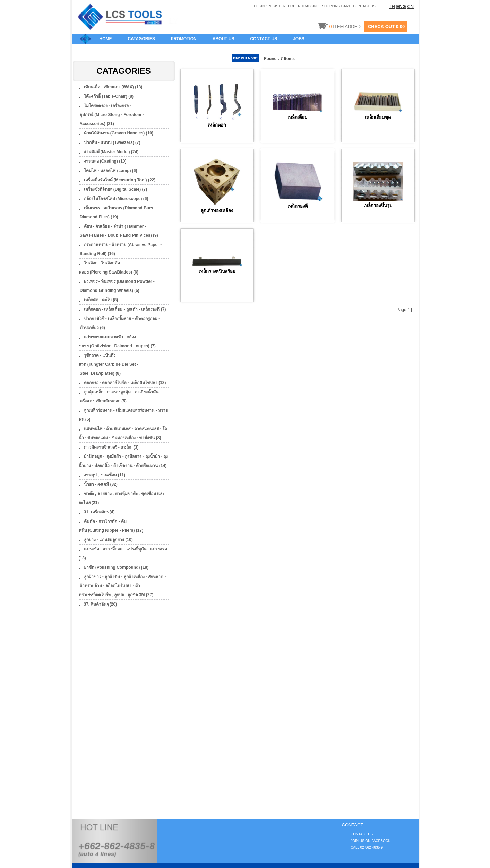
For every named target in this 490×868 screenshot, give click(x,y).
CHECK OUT (381, 27)
